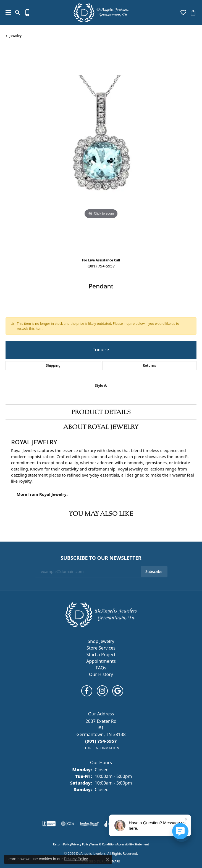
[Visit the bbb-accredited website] (49, 824)
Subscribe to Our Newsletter (101, 558)
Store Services (101, 648)
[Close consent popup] (107, 859)
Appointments (101, 661)
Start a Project (101, 655)
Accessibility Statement (133, 844)
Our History (101, 674)
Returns (149, 366)
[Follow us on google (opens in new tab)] (118, 691)
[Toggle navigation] (7, 12)
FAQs (101, 668)
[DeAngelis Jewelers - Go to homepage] (101, 614)
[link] (27, 12)
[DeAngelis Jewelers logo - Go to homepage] (101, 12)
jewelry (15, 36)
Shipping (53, 366)
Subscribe (154, 572)
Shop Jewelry (101, 641)
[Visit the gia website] (68, 824)
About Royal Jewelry (101, 427)
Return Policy (62, 844)
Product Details (101, 412)
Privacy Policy (81, 844)
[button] (18, 12)
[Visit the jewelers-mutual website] (89, 824)
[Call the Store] (101, 741)
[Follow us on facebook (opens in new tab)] (87, 691)
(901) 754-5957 (101, 266)
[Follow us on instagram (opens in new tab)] (102, 691)
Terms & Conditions (103, 844)
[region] (101, 150)
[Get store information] (101, 748)
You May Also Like (101, 513)
